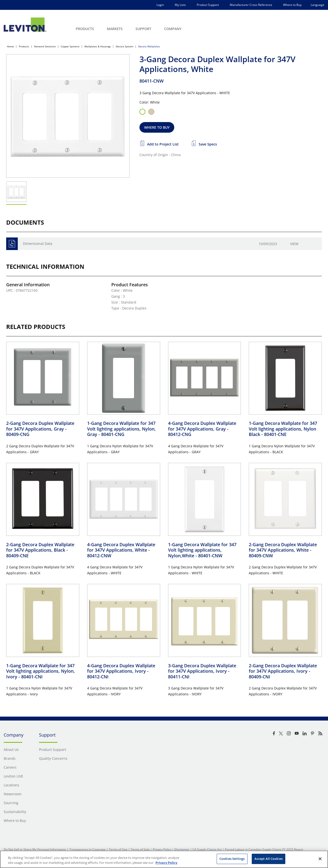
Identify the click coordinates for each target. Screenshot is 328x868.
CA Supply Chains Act (207, 849)
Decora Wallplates (149, 46)
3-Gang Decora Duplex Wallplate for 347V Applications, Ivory (202, 671)
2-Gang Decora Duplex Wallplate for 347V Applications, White (283, 550)
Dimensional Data (38, 244)
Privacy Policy (162, 849)
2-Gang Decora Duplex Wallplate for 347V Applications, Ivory (283, 671)
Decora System (125, 46)
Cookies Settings (232, 859)
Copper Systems (70, 46)
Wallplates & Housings (98, 46)
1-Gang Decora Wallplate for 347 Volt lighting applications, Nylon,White (202, 550)
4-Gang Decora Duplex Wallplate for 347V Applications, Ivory (121, 671)
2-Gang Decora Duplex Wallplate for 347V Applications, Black (40, 550)
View (294, 244)
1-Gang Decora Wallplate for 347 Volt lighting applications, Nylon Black (283, 429)
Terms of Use (118, 849)
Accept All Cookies (269, 859)
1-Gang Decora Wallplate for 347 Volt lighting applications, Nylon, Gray (121, 429)
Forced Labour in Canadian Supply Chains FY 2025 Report (264, 849)
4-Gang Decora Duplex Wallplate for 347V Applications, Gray (202, 429)
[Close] (320, 859)
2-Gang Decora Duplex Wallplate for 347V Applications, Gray (40, 429)
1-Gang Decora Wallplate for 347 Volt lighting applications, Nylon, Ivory (40, 671)
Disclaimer (182, 849)
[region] (164, 859)
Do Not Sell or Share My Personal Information (35, 849)
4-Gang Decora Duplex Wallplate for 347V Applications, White (121, 550)
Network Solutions (45, 46)
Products (24, 46)
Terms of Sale (140, 849)
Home (10, 46)
